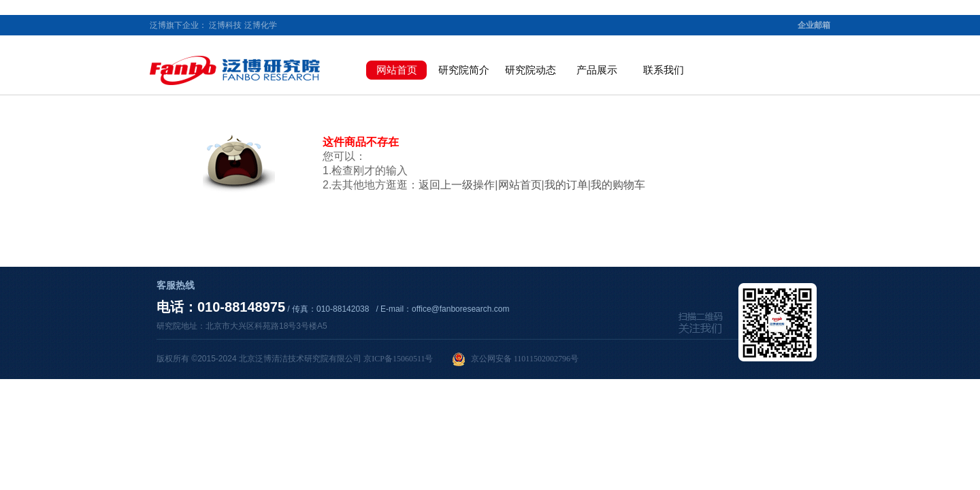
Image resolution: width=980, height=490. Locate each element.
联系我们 (664, 70)
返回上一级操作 (457, 185)
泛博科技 (225, 25)
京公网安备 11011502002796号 (515, 359)
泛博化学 (261, 25)
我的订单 (566, 185)
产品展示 (597, 70)
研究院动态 (530, 70)
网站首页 (397, 70)
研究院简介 (464, 70)
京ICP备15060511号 (398, 359)
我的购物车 (618, 185)
